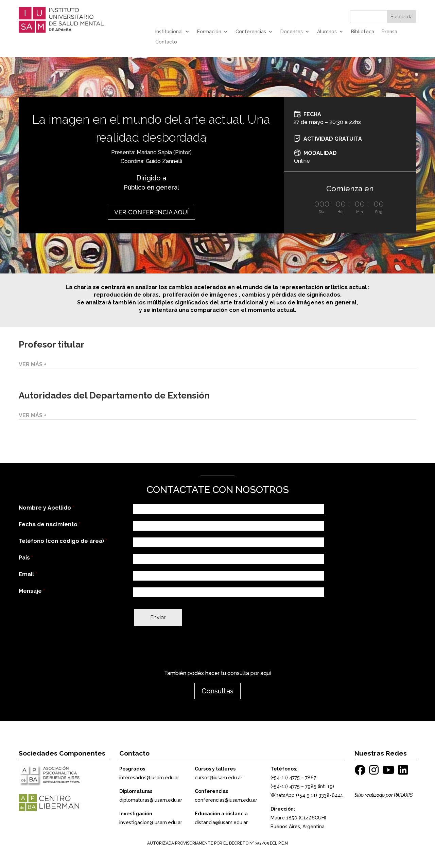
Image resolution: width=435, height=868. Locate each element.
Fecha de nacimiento (50, 524)
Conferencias (251, 32)
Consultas (217, 691)
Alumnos (327, 32)
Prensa (389, 32)
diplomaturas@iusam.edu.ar (151, 800)
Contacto (166, 42)
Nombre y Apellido (46, 508)
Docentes (292, 32)
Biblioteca (363, 32)
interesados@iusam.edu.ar (149, 778)
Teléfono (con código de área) (63, 541)
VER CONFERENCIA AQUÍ (151, 212)
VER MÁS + (32, 364)
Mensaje (32, 591)
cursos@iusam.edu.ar (219, 778)
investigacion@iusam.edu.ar (151, 822)
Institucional (169, 32)
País (26, 558)
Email (28, 574)
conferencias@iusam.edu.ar (226, 800)
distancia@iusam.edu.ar (221, 822)
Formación (209, 32)
